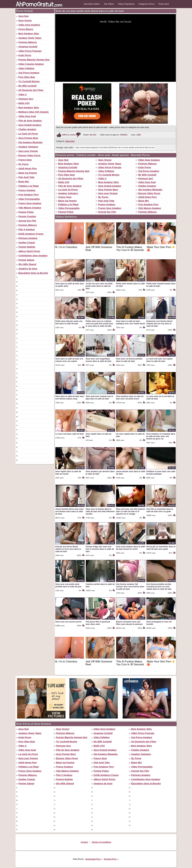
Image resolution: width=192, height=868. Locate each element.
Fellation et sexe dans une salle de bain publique (161, 473)
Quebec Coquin (27, 243)
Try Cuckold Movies (29, 81)
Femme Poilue (26, 212)
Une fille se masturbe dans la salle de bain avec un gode (160, 510)
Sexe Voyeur (25, 20)
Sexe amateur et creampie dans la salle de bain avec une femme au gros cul (161, 436)
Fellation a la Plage (29, 186)
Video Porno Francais (30, 51)
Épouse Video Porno (29, 155)
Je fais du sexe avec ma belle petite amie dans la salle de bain (99, 286)
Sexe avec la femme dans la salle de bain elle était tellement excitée (100, 511)
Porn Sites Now (27, 77)
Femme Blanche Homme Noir (34, 60)
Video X (23, 94)
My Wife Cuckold (27, 86)
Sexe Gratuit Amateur (30, 125)
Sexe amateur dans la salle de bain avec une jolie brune (130, 398)
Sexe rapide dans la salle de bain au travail (68, 473)
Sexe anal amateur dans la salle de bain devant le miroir (131, 548)
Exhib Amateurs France (31, 234)
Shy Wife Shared (27, 264)
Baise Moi (24, 182)
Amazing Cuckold (28, 47)
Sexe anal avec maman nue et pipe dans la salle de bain (99, 398)
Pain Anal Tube (26, 177)
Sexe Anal (70, 141)
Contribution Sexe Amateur (33, 256)
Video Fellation (26, 68)
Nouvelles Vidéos (92, 4)
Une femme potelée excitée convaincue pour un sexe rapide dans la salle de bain (159, 587)
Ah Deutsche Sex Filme (31, 90)
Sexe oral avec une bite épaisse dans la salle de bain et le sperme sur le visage (131, 511)
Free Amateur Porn (29, 195)
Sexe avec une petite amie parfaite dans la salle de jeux (68, 585)
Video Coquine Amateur (31, 64)
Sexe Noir (24, 16)
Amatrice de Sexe (28, 269)
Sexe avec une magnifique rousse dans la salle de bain (99, 360)
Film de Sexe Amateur (30, 121)
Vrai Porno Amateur (29, 73)
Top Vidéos (109, 4)
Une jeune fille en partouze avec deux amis (98, 623)
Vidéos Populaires (126, 4)
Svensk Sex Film (27, 221)
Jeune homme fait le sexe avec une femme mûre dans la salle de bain (69, 511)
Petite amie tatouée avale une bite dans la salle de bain (69, 322)
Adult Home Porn (28, 169)
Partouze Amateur (28, 238)
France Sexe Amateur (30, 203)
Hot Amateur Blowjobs (30, 142)
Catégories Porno (147, 4)
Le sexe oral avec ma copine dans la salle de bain (159, 360)
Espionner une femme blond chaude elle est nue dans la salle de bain (159, 324)
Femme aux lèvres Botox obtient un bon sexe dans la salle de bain (68, 549)
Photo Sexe (164, 4)
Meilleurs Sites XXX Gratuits (34, 112)
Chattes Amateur (27, 129)
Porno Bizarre (26, 29)
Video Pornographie (29, 199)
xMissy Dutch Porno (29, 251)
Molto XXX (24, 103)
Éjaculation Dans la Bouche (33, 273)
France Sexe (25, 160)
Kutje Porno (25, 55)
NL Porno (23, 164)
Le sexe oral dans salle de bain (70, 434)
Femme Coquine (27, 216)
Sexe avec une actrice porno (68, 622)
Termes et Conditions (101, 842)
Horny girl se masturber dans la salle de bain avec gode (161, 548)
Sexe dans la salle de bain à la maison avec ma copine (69, 360)
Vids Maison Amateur (30, 208)
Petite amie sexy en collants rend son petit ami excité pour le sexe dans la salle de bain (99, 324)
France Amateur (27, 190)
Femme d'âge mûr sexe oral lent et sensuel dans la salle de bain (100, 549)
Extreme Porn (110, 859)
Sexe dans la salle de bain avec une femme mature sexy (70, 398)
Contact (84, 842)
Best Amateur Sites (29, 34)
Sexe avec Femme (28, 151)
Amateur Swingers (28, 147)
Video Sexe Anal (27, 116)
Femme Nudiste (27, 247)
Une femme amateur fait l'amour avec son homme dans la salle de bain (130, 587)
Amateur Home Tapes (30, 38)
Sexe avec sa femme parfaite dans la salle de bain (129, 360)
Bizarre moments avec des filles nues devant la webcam (129, 623)
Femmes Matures (28, 42)
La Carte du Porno (28, 134)
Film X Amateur (27, 229)
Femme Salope (26, 260)
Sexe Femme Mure (28, 138)
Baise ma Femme (28, 173)
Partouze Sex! (26, 99)
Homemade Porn (93, 859)
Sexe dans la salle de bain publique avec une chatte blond (130, 322)
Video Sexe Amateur (29, 25)
